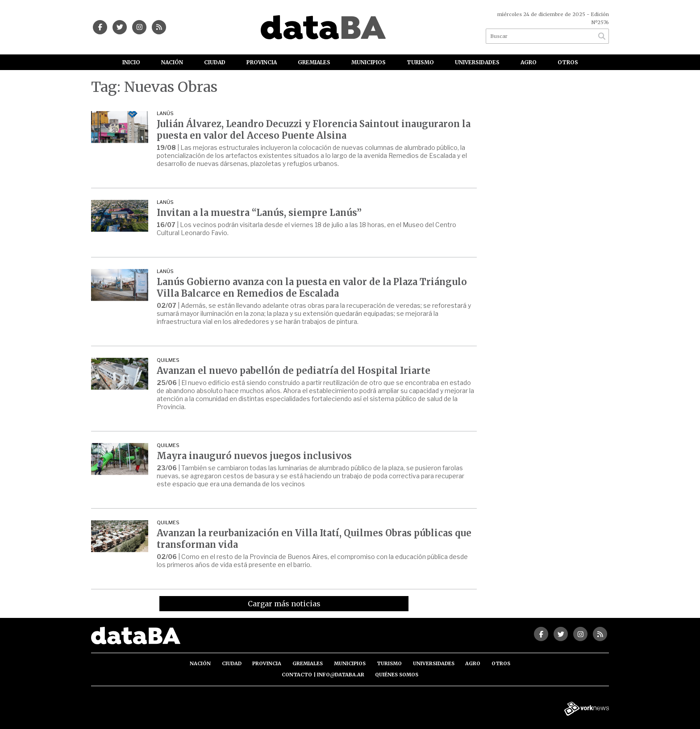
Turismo (420, 62)
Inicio (131, 62)
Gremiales (314, 62)
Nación (172, 62)
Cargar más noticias (284, 604)
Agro (529, 62)
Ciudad (215, 62)
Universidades (477, 62)
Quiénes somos (397, 675)
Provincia (262, 62)
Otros (568, 62)
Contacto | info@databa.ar (323, 675)
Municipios (369, 62)
